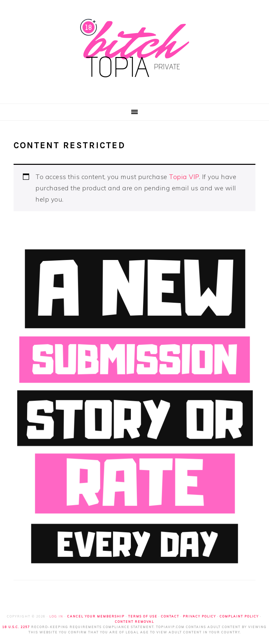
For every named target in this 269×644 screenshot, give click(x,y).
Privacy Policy (199, 616)
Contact (170, 616)
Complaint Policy (239, 616)
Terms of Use (143, 616)
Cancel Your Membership (96, 616)
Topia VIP (184, 177)
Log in (56, 616)
